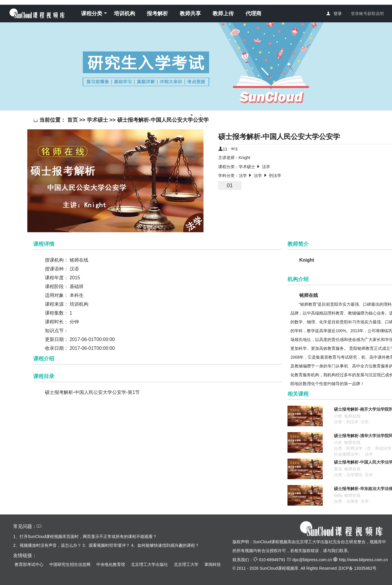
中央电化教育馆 (111, 564)
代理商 (253, 14)
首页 (73, 120)
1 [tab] (192, 115)
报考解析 (157, 14)
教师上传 (223, 14)
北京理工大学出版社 (149, 564)
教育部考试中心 (29, 564)
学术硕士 (97, 120)
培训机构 (125, 14)
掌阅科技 (213, 564)
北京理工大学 (186, 564)
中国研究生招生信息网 (70, 564)
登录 (338, 14)
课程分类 (94, 14)
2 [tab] (201, 115)
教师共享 (190, 14)
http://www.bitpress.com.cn (363, 560)
